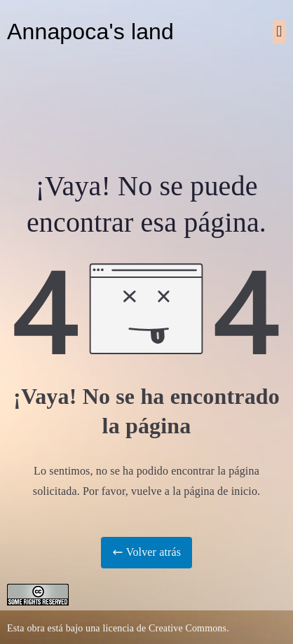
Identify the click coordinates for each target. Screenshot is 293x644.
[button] (279, 32)
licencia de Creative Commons (164, 628)
